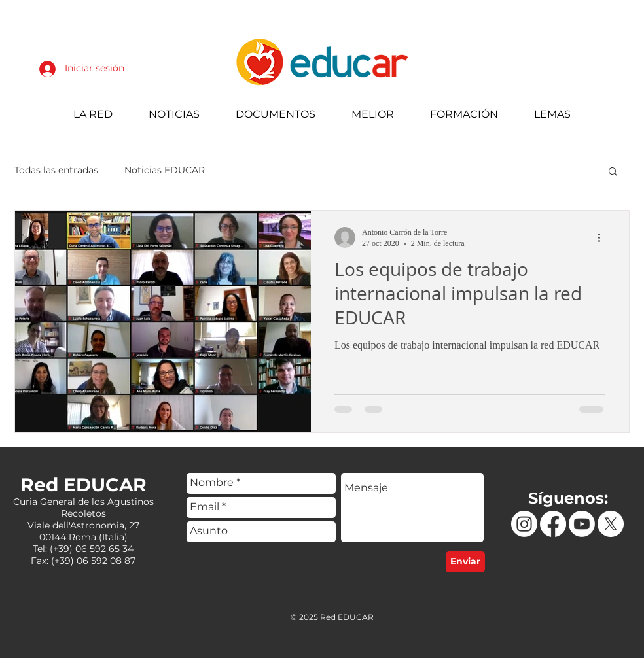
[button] (613, 172)
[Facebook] (553, 524)
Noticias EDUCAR (165, 170)
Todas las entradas (56, 170)
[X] (611, 524)
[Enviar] (465, 562)
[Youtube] (582, 524)
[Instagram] (524, 524)
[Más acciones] (603, 237)
